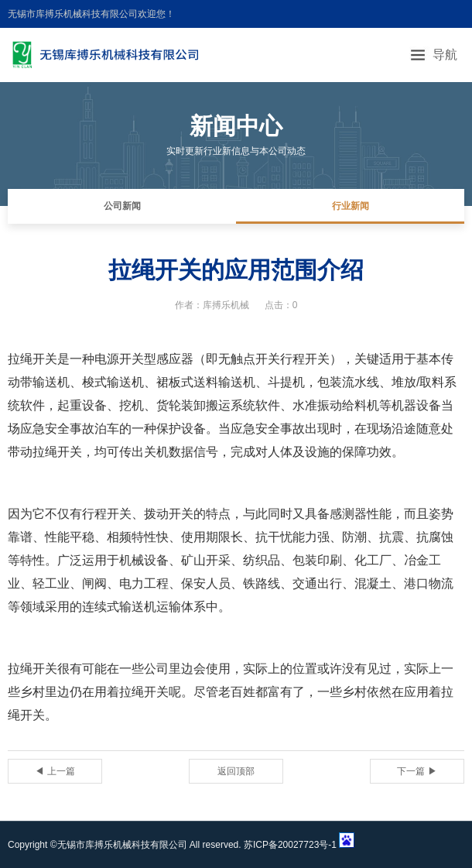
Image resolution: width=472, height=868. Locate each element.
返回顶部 (236, 771)
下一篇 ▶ (417, 771)
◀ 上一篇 (55, 771)
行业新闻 (351, 206)
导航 (445, 55)
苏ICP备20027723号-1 (290, 845)
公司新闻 (122, 206)
